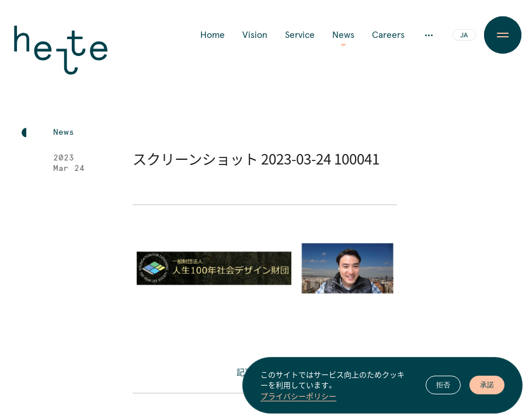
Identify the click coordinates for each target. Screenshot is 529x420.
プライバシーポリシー (298, 396)
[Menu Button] (502, 35)
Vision (255, 35)
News (343, 35)
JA (464, 36)
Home (213, 35)
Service (300, 35)
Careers (388, 35)
